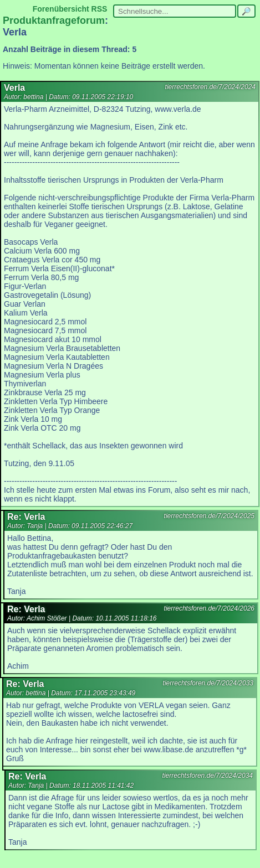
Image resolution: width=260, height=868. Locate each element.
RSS (100, 9)
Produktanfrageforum (54, 20)
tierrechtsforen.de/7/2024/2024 (210, 87)
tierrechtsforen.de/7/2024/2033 (208, 683)
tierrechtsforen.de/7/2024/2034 (208, 776)
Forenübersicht (61, 9)
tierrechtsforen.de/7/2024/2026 (209, 608)
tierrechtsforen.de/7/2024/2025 (209, 516)
